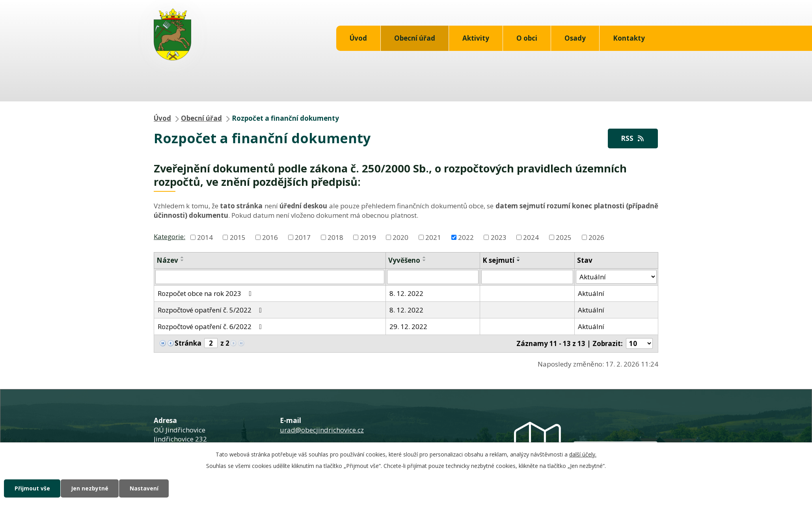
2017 (303, 237)
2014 (205, 237)
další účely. (583, 454)
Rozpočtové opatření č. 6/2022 (211, 326)
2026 (596, 237)
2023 (499, 237)
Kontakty (629, 38)
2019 (368, 237)
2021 (433, 237)
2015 (238, 237)
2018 (335, 237)
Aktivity (476, 38)
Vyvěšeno (404, 260)
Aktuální (591, 294)
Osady (575, 38)
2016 (270, 237)
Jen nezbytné (92, 488)
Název (167, 260)
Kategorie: (169, 237)
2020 (400, 237)
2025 (564, 237)
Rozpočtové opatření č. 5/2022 (211, 310)
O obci (527, 38)
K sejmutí (498, 260)
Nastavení (147, 488)
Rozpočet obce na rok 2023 (206, 294)
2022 (466, 237)
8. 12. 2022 (406, 294)
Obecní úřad (415, 38)
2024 (531, 237)
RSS (632, 138)
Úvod (358, 38)
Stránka (188, 343)
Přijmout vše (33, 488)
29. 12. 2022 (408, 326)
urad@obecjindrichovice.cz (322, 430)
